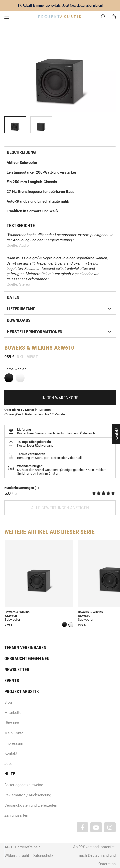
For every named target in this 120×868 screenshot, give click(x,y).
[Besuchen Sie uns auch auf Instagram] (110, 827)
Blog (8, 702)
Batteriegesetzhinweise (24, 785)
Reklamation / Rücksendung (28, 795)
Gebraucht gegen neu (27, 659)
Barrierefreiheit (28, 847)
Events (12, 680)
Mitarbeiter (14, 713)
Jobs (9, 764)
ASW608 (11, 616)
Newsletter (17, 669)
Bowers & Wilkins (29, 348)
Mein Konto (14, 733)
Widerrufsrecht (17, 856)
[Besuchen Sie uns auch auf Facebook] (82, 827)
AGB (8, 847)
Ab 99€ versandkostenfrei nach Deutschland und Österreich (94, 855)
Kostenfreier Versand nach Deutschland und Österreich (56, 433)
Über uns (12, 723)
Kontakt (11, 753)
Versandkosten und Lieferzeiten (31, 805)
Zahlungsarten (16, 815)
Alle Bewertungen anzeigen (60, 508)
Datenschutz (43, 856)
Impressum (14, 743)
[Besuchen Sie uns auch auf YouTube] (96, 827)
